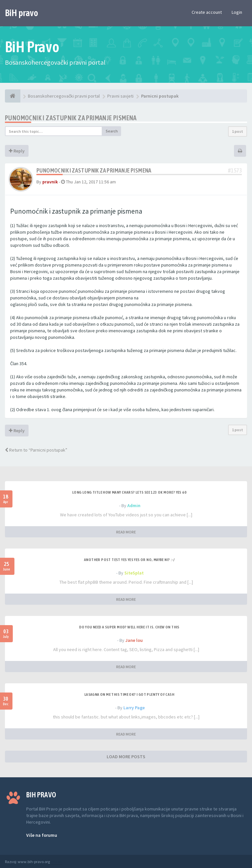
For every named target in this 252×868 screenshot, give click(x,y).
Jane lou (134, 640)
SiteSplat (134, 573)
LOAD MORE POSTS (126, 757)
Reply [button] (17, 151)
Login (237, 12)
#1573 (235, 170)
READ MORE (126, 532)
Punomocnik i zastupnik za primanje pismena (71, 118)
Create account (207, 12)
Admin (134, 505)
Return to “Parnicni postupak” (36, 450)
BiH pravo (21, 13)
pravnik (50, 182)
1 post (238, 131)
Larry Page (134, 708)
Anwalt (56, 862)
